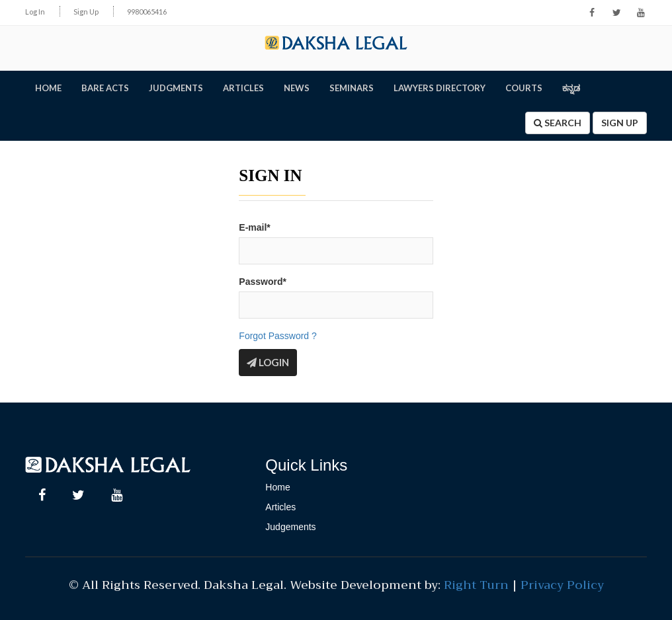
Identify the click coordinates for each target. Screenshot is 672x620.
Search (558, 123)
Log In (35, 12)
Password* (263, 281)
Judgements (290, 526)
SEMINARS (352, 88)
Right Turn (476, 584)
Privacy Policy (562, 584)
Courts (524, 88)
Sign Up (86, 12)
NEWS (297, 88)
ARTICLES (243, 88)
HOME (48, 88)
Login (268, 362)
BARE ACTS (105, 88)
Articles (280, 506)
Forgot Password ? (278, 335)
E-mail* (254, 227)
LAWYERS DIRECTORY (440, 88)
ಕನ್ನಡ (571, 88)
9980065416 (147, 12)
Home (277, 486)
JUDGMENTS (176, 88)
